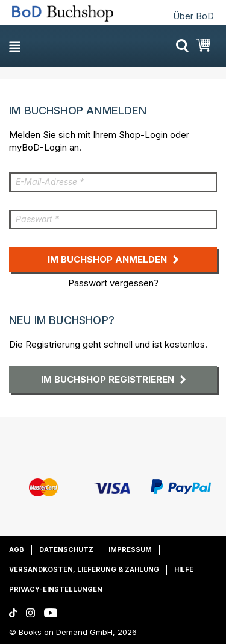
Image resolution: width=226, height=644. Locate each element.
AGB (17, 549)
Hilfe (184, 569)
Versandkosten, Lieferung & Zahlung (84, 569)
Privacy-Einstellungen (56, 589)
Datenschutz (66, 549)
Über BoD (193, 16)
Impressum (130, 549)
